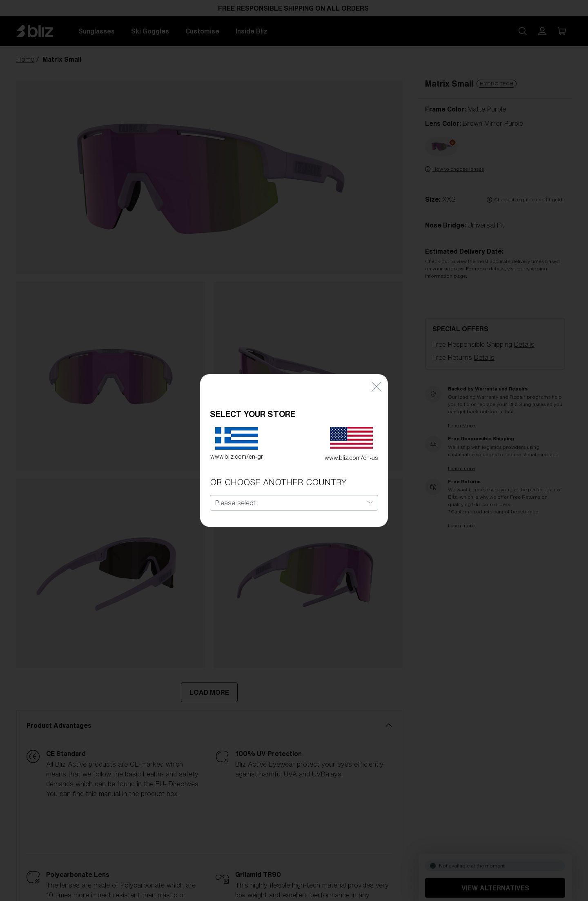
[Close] (376, 376)
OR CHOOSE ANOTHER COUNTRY (278, 472)
